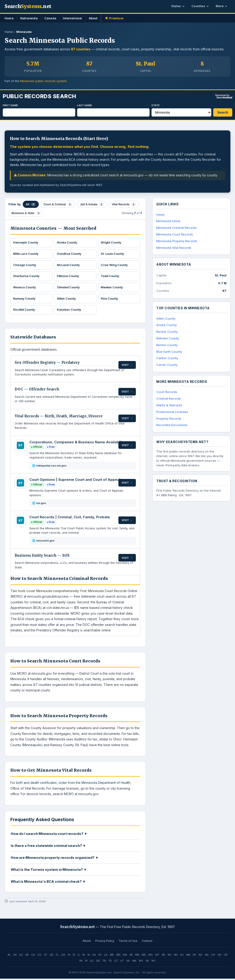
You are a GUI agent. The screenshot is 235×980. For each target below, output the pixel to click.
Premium (114, 18)
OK (219, 956)
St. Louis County (113, 252)
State (156, 105)
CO (39, 956)
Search (223, 112)
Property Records (169, 418)
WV (141, 962)
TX (110, 962)
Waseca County (25, 287)
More (221, 6)
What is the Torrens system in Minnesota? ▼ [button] (49, 871)
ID (74, 956)
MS (144, 956)
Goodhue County (70, 252)
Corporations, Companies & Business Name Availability (77, 443)
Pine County (110, 299)
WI (147, 962)
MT (157, 956)
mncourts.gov (45, 542)
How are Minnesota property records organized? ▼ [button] (55, 859)
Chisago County (25, 264)
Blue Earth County (169, 352)
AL (9, 956)
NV (170, 956)
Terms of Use (128, 942)
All (31, 204)
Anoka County (67, 241)
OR (226, 956)
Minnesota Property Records (177, 241)
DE (52, 956)
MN (137, 956)
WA (134, 962)
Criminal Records (169, 398)
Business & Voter (26, 212)
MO (151, 956)
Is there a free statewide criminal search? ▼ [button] (48, 847)
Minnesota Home (168, 221)
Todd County (111, 276)
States (178, 6)
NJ (182, 956)
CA (33, 956)
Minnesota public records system (43, 81)
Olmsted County (69, 287)
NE (164, 956)
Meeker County (112, 287)
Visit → (127, 364)
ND (207, 956)
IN (84, 956)
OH (213, 956)
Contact (147, 942)
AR (27, 956)
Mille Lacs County (27, 252)
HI (69, 956)
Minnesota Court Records (175, 234)
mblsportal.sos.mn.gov (51, 467)
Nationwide (29, 18)
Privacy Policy (105, 942)
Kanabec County (69, 311)
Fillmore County (69, 276)
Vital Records (122, 204)
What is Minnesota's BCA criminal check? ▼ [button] (48, 883)
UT (116, 962)
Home (9, 18)
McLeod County (69, 264)
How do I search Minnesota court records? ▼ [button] (49, 835)
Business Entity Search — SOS (42, 557)
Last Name (85, 105)
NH (176, 956)
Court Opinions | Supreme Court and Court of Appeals (76, 481)
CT (46, 956)
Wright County (112, 241)
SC (92, 962)
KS (94, 956)
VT (122, 962)
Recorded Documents (172, 425)
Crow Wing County (115, 264)
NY (194, 956)
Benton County (167, 345)
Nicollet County (25, 311)
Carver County (167, 365)
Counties (200, 6)
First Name (10, 105)
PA (81, 962)
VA (128, 962)
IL (79, 956)
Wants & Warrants (169, 405)
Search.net (28, 6)
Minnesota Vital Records (174, 248)
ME (112, 956)
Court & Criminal (57, 204)
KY (100, 956)
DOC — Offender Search (37, 391)
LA (106, 956)
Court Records (167, 392)
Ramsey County (25, 299)
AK (15, 956)
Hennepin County (26, 241)
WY (154, 962)
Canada (50, 18)
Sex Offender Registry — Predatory (47, 364)
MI (131, 956)
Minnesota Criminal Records (176, 228)
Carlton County (167, 358)
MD (118, 956)
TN (104, 962)
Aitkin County (67, 299)
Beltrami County (168, 338)
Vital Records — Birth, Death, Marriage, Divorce (59, 417)
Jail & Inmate (91, 204)
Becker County (167, 332)
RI (86, 962)
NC (201, 956)
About (93, 18)
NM (188, 956)
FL (57, 956)
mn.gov (41, 504)
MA (125, 956)
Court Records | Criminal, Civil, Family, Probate (70, 518)
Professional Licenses (172, 412)
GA (63, 956)
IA (89, 956)
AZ (21, 956)
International (73, 18)
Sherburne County (27, 276)
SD (98, 962)
